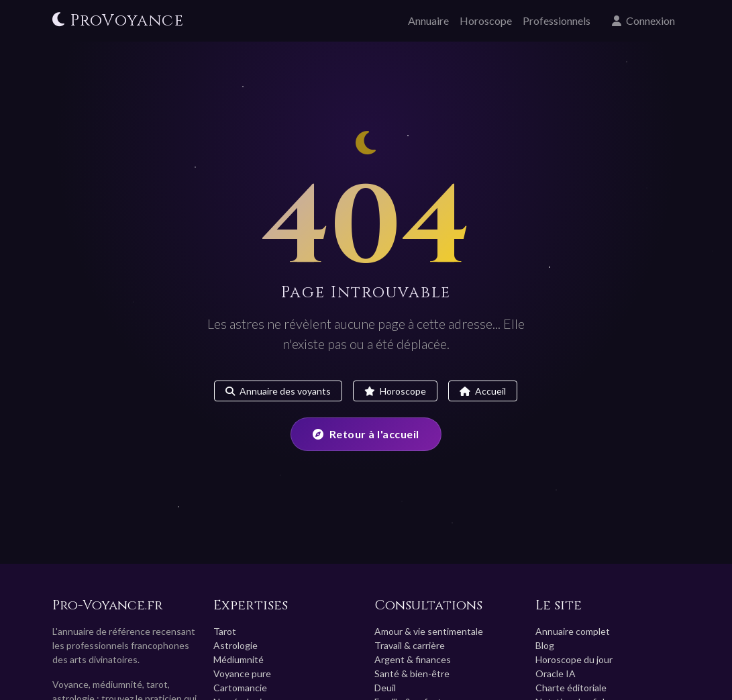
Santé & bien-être (412, 673)
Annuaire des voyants (278, 391)
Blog (545, 645)
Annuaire (428, 20)
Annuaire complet (573, 631)
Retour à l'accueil (366, 434)
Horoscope (486, 20)
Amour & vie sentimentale (429, 631)
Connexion (643, 20)
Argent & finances (413, 659)
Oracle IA (556, 673)
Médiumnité (239, 659)
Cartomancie (240, 688)
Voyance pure (242, 673)
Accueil (483, 391)
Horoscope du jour (574, 659)
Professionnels (557, 20)
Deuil (385, 688)
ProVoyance (118, 21)
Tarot (225, 631)
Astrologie (236, 645)
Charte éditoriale (571, 688)
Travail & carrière (410, 645)
